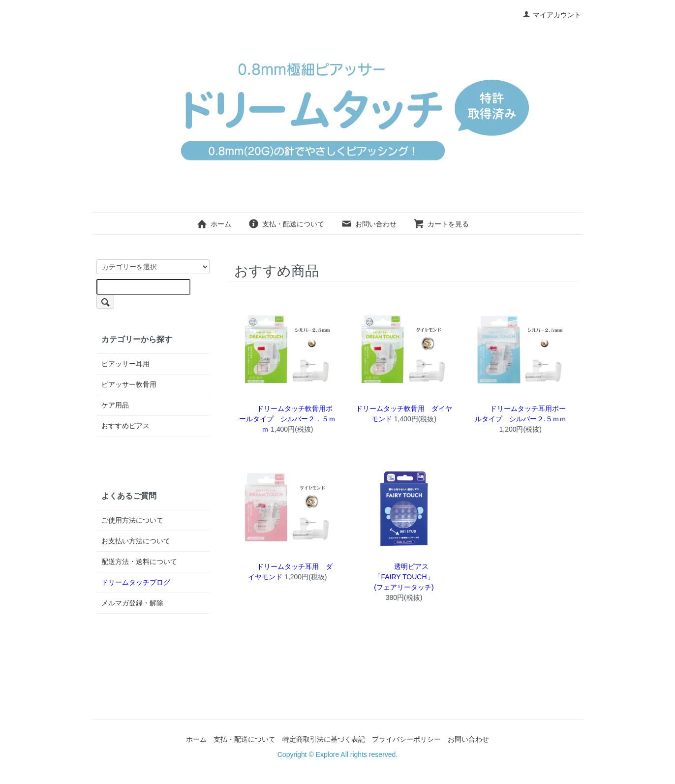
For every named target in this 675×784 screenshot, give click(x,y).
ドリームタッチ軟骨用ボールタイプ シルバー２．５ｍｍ (287, 419)
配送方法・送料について (139, 562)
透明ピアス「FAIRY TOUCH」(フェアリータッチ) (404, 577)
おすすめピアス (125, 426)
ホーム (214, 224)
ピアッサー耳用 (125, 364)
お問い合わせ (369, 224)
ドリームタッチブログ (136, 582)
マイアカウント (552, 15)
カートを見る (441, 224)
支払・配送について (286, 224)
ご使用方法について (132, 520)
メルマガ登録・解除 (132, 603)
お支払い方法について (136, 541)
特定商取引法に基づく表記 (324, 739)
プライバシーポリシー (406, 739)
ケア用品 (115, 405)
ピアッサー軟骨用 (129, 384)
